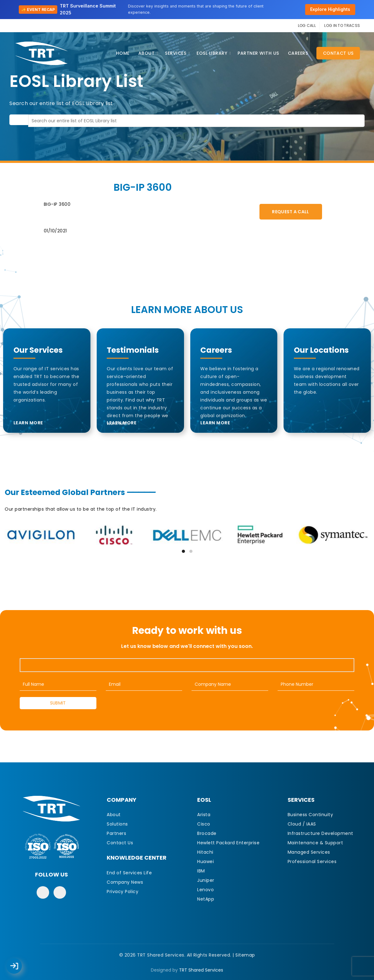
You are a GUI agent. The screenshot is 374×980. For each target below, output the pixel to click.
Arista (204, 815)
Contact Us (338, 53)
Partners (116, 833)
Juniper (206, 880)
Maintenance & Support (315, 843)
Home (123, 53)
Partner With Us (258, 53)
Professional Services (312, 861)
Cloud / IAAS (302, 824)
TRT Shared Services (201, 970)
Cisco (204, 824)
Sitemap (245, 955)
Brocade (207, 833)
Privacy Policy (123, 892)
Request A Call (290, 212)
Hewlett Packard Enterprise (228, 843)
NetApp (206, 899)
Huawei (205, 861)
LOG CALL (307, 25)
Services (176, 53)
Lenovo (205, 890)
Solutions (117, 824)
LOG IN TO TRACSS (342, 25)
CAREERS (298, 53)
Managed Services (309, 852)
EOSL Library (212, 53)
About (147, 53)
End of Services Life (129, 873)
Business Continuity (310, 815)
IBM (201, 871)
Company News (125, 882)
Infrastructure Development (320, 833)
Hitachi (205, 852)
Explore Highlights (330, 9)
